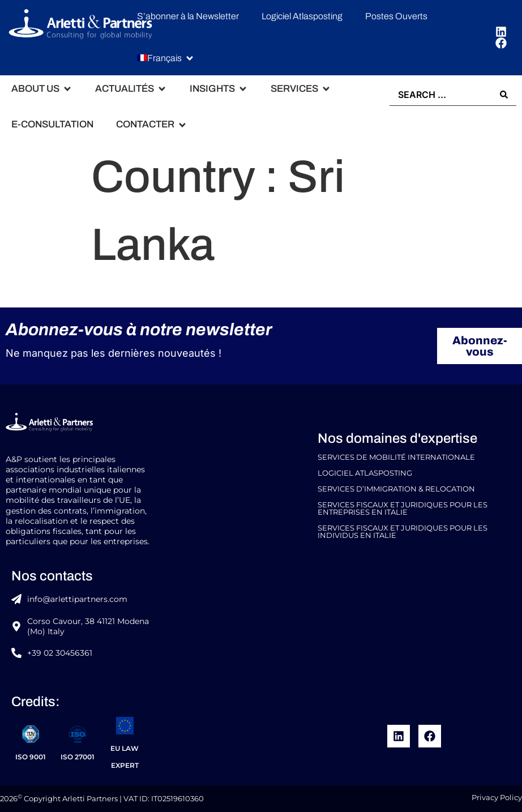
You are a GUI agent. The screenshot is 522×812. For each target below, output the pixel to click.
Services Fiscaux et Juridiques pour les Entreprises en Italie (403, 508)
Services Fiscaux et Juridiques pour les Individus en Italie (403, 532)
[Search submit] (504, 95)
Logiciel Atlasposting (365, 473)
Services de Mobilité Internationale (396, 457)
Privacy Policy (497, 798)
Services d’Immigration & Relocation (396, 489)
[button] (166, 59)
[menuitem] (159, 59)
